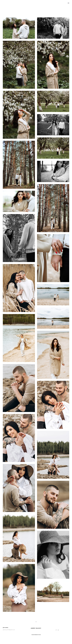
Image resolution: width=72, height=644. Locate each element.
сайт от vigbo (36, 641)
